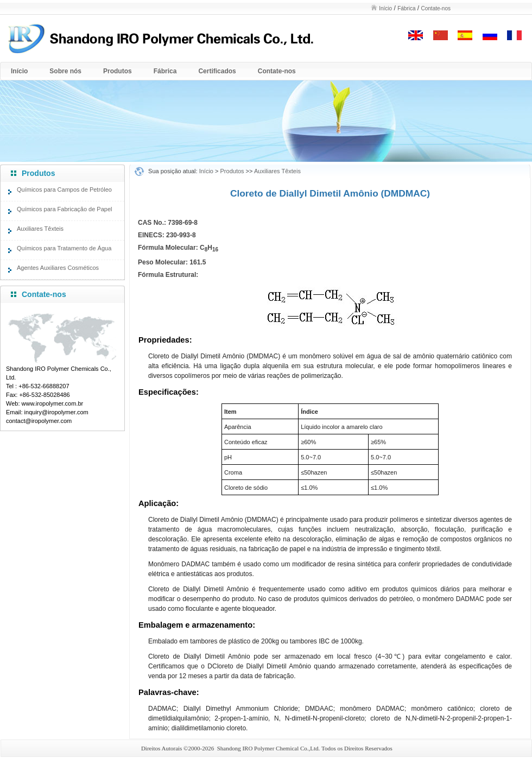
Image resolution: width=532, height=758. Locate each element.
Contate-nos (436, 8)
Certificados (217, 71)
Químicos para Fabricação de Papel (64, 209)
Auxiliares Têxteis (40, 229)
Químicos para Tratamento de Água (64, 248)
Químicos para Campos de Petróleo (64, 189)
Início (385, 8)
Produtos (118, 71)
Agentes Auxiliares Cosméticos (58, 268)
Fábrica (406, 8)
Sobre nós (65, 71)
